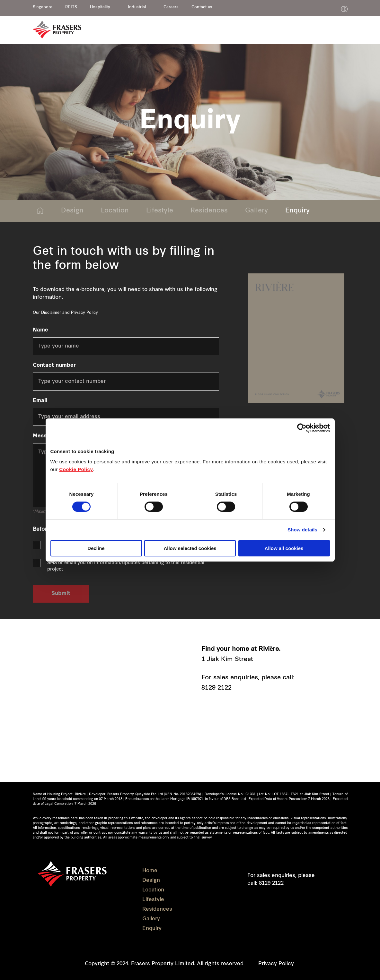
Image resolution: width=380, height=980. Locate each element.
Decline (96, 548)
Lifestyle (160, 211)
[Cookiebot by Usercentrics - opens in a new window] (302, 428)
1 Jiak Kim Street (227, 660)
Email (40, 401)
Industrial (137, 7)
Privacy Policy (84, 313)
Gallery (256, 211)
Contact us (202, 7)
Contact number (54, 365)
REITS (71, 7)
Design (72, 211)
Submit (61, 594)
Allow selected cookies (190, 548)
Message (44, 436)
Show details (302, 530)
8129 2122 (217, 688)
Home (150, 871)
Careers (171, 7)
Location (115, 211)
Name (40, 330)
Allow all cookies (284, 548)
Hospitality (100, 7)
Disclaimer (51, 313)
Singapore (43, 7)
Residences (209, 211)
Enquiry (297, 211)
